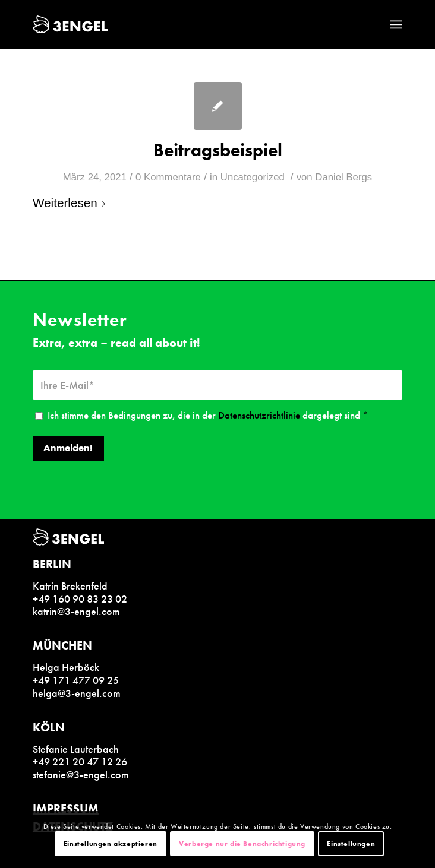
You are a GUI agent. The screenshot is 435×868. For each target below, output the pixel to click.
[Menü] (396, 24)
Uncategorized (253, 177)
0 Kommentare (168, 177)
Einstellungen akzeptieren (111, 844)
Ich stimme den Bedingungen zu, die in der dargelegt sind (208, 415)
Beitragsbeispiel (218, 150)
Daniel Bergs (343, 177)
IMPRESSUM (66, 809)
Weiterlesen (71, 203)
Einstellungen (351, 844)
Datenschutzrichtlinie (259, 415)
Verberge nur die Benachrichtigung (242, 844)
